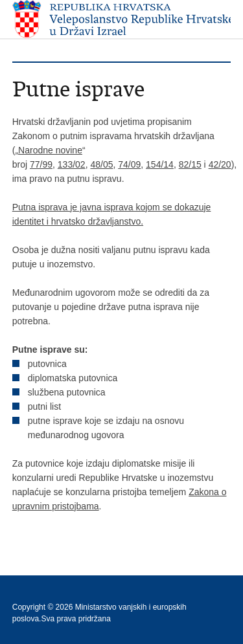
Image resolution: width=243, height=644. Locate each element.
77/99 (41, 164)
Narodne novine (50, 150)
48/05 (101, 164)
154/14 (160, 164)
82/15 (190, 164)
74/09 (129, 164)
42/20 (220, 164)
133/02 (72, 164)
